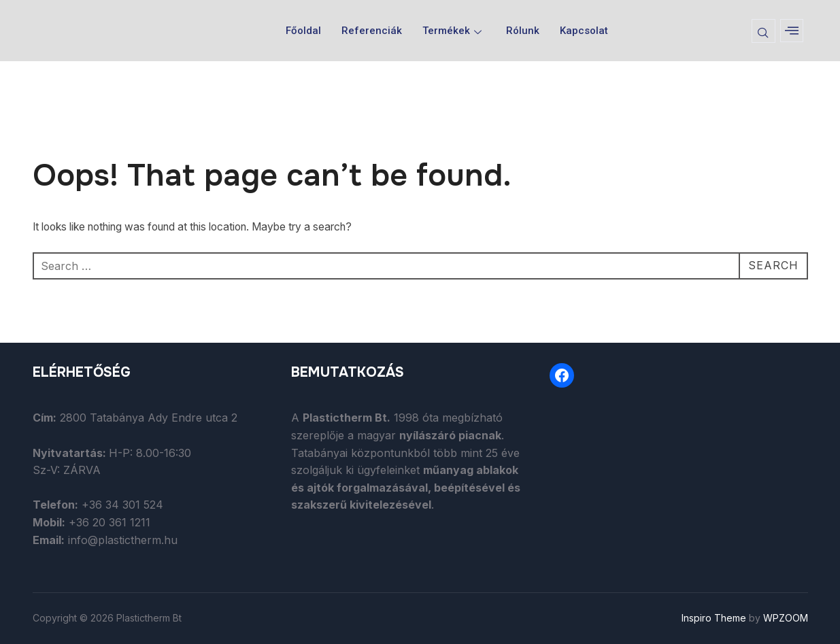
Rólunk (523, 31)
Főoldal (303, 31)
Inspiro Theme (714, 618)
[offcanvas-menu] (792, 31)
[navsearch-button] (763, 31)
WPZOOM (786, 618)
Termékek (452, 31)
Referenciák (372, 31)
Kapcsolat (584, 31)
